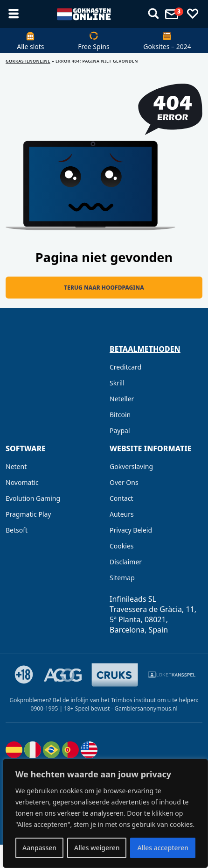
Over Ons (124, 482)
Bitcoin (120, 415)
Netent (16, 466)
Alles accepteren (163, 848)
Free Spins (94, 46)
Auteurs (122, 514)
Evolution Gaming (33, 498)
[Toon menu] (153, 14)
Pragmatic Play (28, 514)
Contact (121, 498)
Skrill (117, 383)
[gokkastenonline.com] (83, 14)
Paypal (120, 430)
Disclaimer (126, 562)
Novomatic (22, 482)
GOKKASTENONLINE (28, 61)
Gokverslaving (131, 466)
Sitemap (122, 578)
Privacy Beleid (131, 530)
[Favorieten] (193, 14)
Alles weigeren (97, 848)
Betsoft (17, 530)
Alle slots (30, 46)
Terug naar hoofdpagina (104, 288)
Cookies (121, 546)
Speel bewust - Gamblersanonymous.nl (126, 708)
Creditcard (125, 367)
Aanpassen (39, 848)
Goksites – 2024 (167, 46)
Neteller (122, 399)
